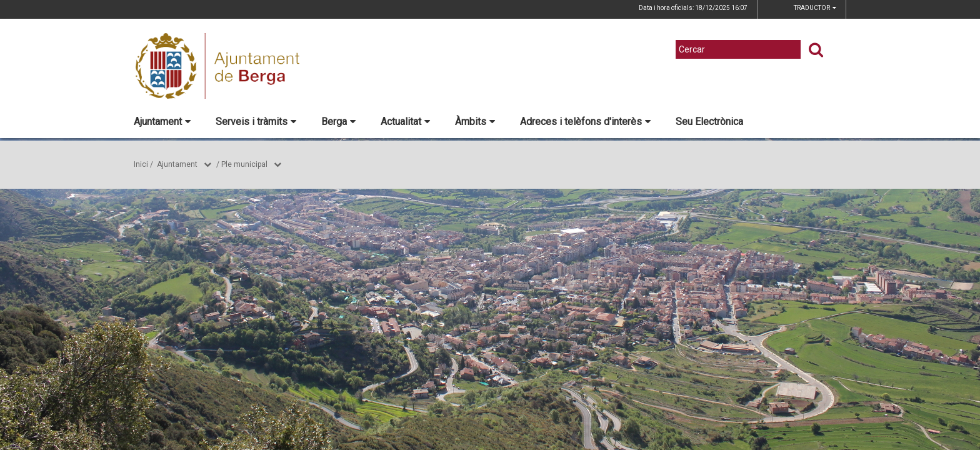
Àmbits (475, 122)
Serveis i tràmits (256, 122)
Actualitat (405, 122)
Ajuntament (162, 122)
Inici (141, 164)
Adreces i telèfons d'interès (585, 122)
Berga (338, 122)
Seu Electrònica (709, 122)
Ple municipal (244, 164)
